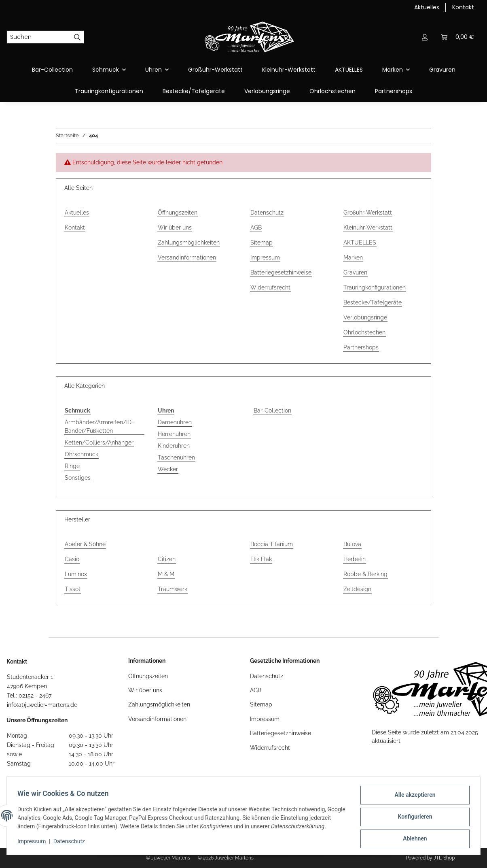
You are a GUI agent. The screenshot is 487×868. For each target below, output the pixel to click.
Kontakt (463, 7)
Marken (353, 257)
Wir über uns (175, 228)
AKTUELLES (349, 70)
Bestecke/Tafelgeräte (194, 91)
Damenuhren (175, 422)
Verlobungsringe (267, 91)
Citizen (167, 559)
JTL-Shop (444, 858)
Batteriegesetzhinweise (281, 272)
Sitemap (261, 243)
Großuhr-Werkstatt (215, 70)
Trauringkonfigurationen (109, 91)
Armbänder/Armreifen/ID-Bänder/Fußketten (99, 427)
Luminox (76, 574)
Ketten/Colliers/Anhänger (99, 443)
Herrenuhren (174, 434)
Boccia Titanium (272, 544)
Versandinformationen (187, 257)
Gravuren (442, 70)
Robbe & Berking (365, 574)
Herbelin (355, 559)
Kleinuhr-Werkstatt (289, 70)
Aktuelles (427, 7)
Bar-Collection (272, 411)
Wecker (168, 469)
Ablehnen (412, 836)
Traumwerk (173, 589)
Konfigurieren (412, 815)
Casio (72, 559)
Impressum (34, 844)
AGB (256, 228)
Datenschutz (72, 844)
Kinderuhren (174, 446)
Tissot (73, 589)
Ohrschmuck (82, 454)
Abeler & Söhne (85, 544)
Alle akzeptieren (412, 794)
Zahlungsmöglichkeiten (189, 243)
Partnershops (394, 91)
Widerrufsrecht (270, 287)
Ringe (72, 466)
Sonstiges (78, 478)
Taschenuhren (176, 457)
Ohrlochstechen (332, 91)
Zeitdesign (357, 589)
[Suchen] (39, 37)
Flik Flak (261, 559)
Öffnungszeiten (178, 213)
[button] (425, 37)
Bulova (352, 544)
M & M (166, 574)
